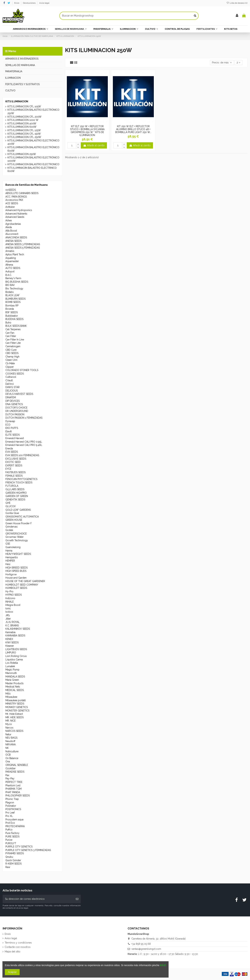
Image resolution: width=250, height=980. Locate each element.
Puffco (9, 830)
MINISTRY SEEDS (15, 704)
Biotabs (10, 292)
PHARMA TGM (13, 789)
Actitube (10, 207)
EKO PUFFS (12, 428)
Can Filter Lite (13, 343)
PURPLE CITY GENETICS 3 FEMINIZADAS (28, 850)
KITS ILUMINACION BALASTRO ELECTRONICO (33, 164)
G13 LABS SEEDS (15, 489)
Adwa (9, 220)
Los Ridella (12, 663)
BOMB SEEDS (13, 302)
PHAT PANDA (13, 792)
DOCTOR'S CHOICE (16, 408)
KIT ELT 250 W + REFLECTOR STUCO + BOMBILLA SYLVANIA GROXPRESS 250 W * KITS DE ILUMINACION (87, 131)
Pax (7, 775)
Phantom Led (13, 785)
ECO (8, 425)
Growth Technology (17, 540)
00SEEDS (11, 190)
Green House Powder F (19, 523)
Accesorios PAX (14, 200)
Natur (8, 734)
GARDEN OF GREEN (17, 496)
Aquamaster (12, 261)
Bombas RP (12, 306)
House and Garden (16, 578)
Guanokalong (13, 547)
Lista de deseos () (237, 3)
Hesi (8, 564)
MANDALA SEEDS (15, 677)
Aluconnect (12, 234)
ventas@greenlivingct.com (146, 949)
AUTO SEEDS (13, 268)
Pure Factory (12, 833)
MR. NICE (11, 721)
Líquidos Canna (14, 660)
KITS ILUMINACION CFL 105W (24, 106)
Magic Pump (12, 670)
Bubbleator (12, 316)
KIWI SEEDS (12, 643)
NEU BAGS (11, 738)
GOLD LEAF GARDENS (18, 510)
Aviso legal (44, 3)
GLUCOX (11, 506)
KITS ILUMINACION (17, 101)
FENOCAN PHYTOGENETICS (21, 479)
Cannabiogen (13, 346)
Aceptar (12, 972)
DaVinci (10, 384)
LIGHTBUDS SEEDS (16, 649)
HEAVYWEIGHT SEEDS (18, 554)
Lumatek (10, 666)
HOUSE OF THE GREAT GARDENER (25, 581)
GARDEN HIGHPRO (16, 493)
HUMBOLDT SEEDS (16, 588)
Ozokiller (11, 768)
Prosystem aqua (14, 820)
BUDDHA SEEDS (14, 319)
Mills (8, 694)
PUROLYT (11, 843)
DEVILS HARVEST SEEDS (19, 394)
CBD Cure (11, 350)
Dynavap (10, 421)
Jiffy (8, 615)
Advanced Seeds (15, 217)
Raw (8, 867)
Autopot (10, 271)
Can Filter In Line (15, 340)
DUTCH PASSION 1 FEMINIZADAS (24, 418)
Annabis (10, 251)
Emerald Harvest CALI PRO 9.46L (24, 445)
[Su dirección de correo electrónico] (38, 899)
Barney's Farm (13, 278)
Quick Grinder (13, 860)
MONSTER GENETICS (17, 711)
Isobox (9, 612)
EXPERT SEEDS (14, 466)
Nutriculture (12, 751)
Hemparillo (12, 557)
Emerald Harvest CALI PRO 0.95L (24, 442)
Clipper (10, 367)
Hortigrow (11, 574)
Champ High (12, 357)
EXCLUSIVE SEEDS (16, 459)
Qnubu (9, 857)
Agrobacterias (13, 224)
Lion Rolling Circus (16, 656)
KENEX (9, 639)
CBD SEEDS (12, 353)
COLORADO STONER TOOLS (22, 370)
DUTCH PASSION (15, 414)
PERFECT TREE (14, 782)
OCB (8, 755)
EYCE (8, 469)
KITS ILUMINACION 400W (22, 123)
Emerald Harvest (15, 438)
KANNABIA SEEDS (15, 636)
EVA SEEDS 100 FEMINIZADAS (22, 455)
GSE (8, 544)
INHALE (10, 602)
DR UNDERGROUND (17, 411)
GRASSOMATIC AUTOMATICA (22, 517)
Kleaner (10, 646)
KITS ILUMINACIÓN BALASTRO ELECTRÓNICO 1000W (33, 159)
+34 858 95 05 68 (141, 944)
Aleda (9, 227)
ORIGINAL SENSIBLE (17, 765)
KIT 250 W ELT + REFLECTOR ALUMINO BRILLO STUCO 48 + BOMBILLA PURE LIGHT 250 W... (133, 129)
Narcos (9, 728)
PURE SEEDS (12, 837)
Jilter (8, 619)
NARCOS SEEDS (14, 731)
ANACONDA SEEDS (16, 237)
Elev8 (9, 431)
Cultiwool (11, 377)
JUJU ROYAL (12, 622)
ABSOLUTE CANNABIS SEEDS (22, 193)
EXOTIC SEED (13, 462)
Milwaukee (11, 697)
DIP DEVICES (12, 401)
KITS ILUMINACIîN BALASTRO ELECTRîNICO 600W (32, 170)
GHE (8, 503)
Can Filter (11, 336)
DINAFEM (11, 397)
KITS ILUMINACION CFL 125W (24, 130)
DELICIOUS (12, 391)
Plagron (10, 802)
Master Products (14, 683)
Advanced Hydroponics (19, 210)
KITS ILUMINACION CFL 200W (24, 117)
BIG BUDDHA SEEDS (17, 282)
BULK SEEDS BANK (16, 326)
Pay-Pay (10, 779)
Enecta (9, 448)
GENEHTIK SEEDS (15, 500)
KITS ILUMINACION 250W (22, 154)
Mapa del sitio (12, 952)
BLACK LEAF (12, 295)
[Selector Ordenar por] (222, 63)
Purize (9, 840)
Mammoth (11, 673)
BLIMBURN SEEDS (15, 299)
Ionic (8, 608)
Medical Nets (13, 687)
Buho (8, 323)
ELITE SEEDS (12, 435)
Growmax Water (14, 537)
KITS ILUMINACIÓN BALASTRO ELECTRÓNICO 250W (33, 112)
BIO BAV (10, 285)
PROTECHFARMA (15, 826)
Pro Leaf (10, 813)
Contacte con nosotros (18, 947)
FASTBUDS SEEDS (15, 472)
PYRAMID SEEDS (15, 853)
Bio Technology (14, 289)
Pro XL (9, 816)
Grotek (9, 530)
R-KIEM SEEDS (13, 864)
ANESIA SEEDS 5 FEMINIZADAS (23, 248)
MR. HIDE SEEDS (14, 717)
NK (7, 748)
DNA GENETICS (14, 404)
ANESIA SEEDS (13, 241)
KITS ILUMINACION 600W (22, 127)
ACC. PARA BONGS (16, 197)
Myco (9, 724)
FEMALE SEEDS (14, 476)
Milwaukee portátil (16, 700)
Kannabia (10, 632)
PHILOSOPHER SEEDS (18, 796)
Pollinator (11, 806)
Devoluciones (30, 3)
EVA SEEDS (12, 452)
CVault (9, 380)
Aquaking (11, 258)
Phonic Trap (12, 799)
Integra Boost (13, 605)
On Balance (12, 758)
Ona (8, 761)
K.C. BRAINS (12, 625)
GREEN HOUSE (14, 520)
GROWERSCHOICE (16, 534)
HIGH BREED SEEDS (16, 568)
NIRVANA (11, 744)
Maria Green (12, 680)
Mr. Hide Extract (14, 714)
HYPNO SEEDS (14, 595)
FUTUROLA (12, 486)
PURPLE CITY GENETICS (19, 847)
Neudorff (10, 741)
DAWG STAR (12, 387)
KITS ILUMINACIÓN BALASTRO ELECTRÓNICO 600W (33, 149)
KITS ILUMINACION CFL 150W (24, 134)
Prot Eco (10, 823)
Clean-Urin (11, 360)
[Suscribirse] (77, 899)
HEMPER (10, 561)
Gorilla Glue (12, 513)
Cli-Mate (10, 363)
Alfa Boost (11, 231)
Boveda (10, 309)
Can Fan (10, 333)
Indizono (10, 598)
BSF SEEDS (12, 312)
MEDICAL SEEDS (15, 690)
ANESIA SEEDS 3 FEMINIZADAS (23, 244)
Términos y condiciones (18, 943)
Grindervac (12, 527)
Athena (9, 265)
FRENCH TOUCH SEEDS (19, 483)
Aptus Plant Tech (15, 254)
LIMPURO (11, 653)
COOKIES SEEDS (15, 374)
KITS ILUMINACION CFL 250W (24, 137)
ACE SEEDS (12, 203)
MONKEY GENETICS (17, 707)
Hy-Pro (9, 591)
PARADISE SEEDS (15, 772)
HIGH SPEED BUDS (16, 571)
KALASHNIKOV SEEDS (18, 629)
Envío (17, 3)
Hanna (9, 551)
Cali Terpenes (13, 329)
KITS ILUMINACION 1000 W (23, 120)
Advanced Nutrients (16, 214)
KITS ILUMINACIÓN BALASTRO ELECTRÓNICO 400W (33, 142)
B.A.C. (9, 275)
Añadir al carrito (94, 145)
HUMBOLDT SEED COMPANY (22, 585)
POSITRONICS (13, 809)
